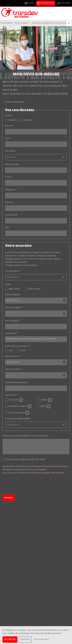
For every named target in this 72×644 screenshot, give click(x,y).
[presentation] (27, 490)
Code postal (11, 215)
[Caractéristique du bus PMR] (48, 406)
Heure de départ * (14, 308)
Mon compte (64, 3)
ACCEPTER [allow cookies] (10, 640)
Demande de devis (45, 3)
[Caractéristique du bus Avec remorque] (27, 413)
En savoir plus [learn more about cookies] (42, 640)
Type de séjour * (13, 271)
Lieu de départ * (13, 321)
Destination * (11, 333)
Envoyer (9, 498)
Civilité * (9, 116)
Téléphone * (11, 190)
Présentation (7, 23)
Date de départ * (13, 295)
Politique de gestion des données (48, 473)
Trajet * (8, 285)
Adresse (9, 202)
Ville (7, 228)
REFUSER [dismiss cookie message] (25, 640)
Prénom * (9, 126)
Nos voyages (22, 23)
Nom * (8, 139)
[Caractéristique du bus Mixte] (50, 400)
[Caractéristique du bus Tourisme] (21, 400)
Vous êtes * (11, 151)
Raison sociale (12, 165)
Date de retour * (13, 356)
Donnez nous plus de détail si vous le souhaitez (26, 436)
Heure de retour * (14, 369)
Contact (29, 3)
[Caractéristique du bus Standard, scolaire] (29, 406)
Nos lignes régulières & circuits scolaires (51, 23)
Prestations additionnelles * (18, 419)
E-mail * (9, 177)
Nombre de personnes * (17, 383)
